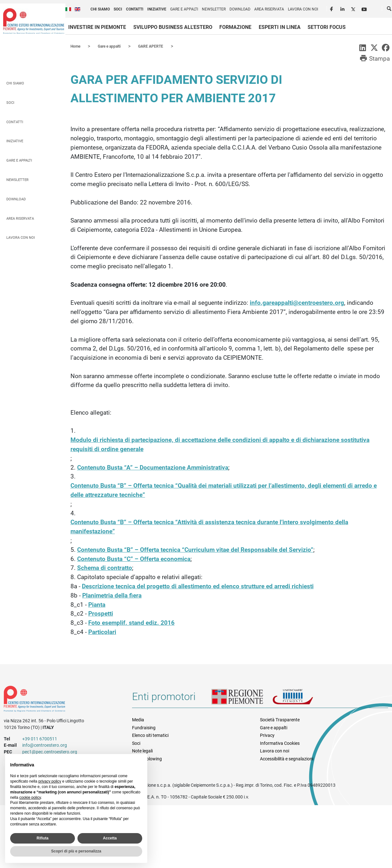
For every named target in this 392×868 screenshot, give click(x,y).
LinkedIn (343, 8)
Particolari (102, 632)
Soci (118, 9)
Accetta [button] (110, 838)
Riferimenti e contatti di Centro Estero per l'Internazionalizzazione (61, 700)
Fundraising (144, 727)
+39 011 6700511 (40, 738)
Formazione (235, 27)
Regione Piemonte (242, 699)
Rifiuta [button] (42, 838)
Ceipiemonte (34, 21)
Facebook (332, 8)
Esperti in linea (280, 27)
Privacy (267, 735)
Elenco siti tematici (150, 735)
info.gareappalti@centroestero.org (297, 302)
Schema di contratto (105, 568)
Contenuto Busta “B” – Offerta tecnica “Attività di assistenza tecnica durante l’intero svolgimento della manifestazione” (209, 526)
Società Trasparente (280, 719)
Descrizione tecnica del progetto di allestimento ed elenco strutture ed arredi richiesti (198, 586)
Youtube (365, 8)
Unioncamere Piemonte (302, 699)
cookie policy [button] (30, 798)
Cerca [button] (389, 10)
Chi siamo (100, 9)
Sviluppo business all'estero (173, 27)
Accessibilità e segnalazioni (287, 758)
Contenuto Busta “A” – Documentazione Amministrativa (153, 467)
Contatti (135, 9)
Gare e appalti (184, 9)
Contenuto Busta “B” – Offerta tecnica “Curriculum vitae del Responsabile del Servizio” (195, 549)
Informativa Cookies (280, 743)
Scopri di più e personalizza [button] (76, 851)
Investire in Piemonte (97, 27)
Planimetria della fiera (112, 595)
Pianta (97, 604)
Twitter (354, 8)
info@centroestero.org (45, 745)
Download (240, 9)
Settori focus (327, 27)
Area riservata (269, 9)
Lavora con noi (303, 9)
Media (138, 719)
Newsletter (214, 9)
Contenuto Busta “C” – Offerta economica (134, 559)
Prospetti (101, 613)
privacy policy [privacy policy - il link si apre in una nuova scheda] (50, 781)
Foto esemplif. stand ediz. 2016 (131, 622)
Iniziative (157, 9)
